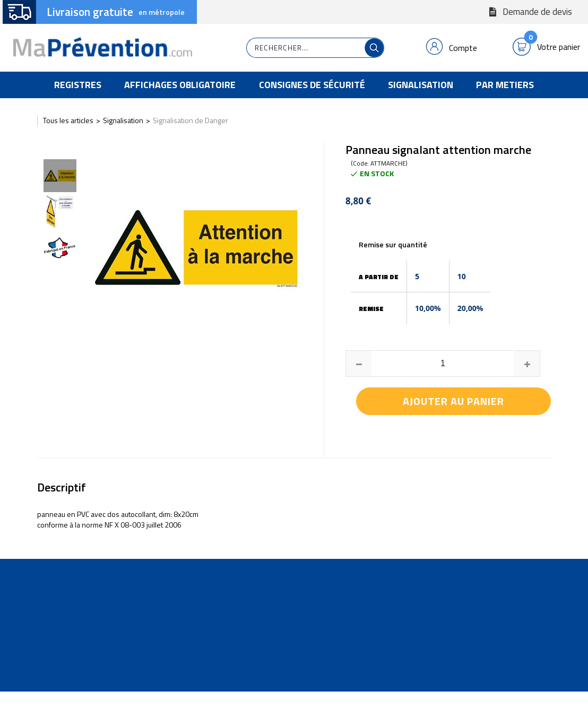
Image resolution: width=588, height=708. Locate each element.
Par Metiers (505, 85)
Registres (78, 85)
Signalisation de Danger (191, 120)
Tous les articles (68, 120)
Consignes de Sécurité (312, 85)
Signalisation (421, 85)
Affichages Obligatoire (180, 85)
